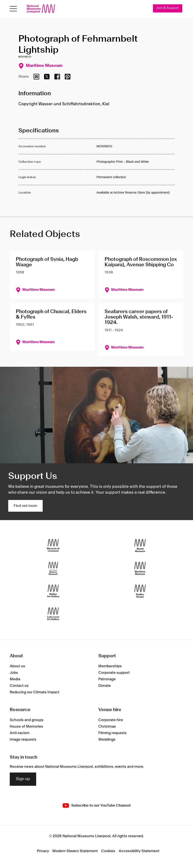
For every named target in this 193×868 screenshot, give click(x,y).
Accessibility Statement (139, 851)
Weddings (107, 740)
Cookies (108, 851)
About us (17, 666)
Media (15, 679)
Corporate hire (111, 720)
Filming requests (113, 733)
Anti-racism (20, 733)
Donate (105, 686)
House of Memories (26, 727)
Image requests (23, 740)
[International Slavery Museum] (53, 568)
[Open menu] (13, 9)
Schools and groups (27, 720)
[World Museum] (140, 546)
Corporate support (114, 673)
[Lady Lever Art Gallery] (53, 614)
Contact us (19, 686)
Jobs (14, 673)
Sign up (23, 779)
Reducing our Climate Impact (35, 692)
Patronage (107, 679)
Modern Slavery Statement (75, 851)
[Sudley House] (140, 591)
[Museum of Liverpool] (53, 546)
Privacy (43, 851)
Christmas (107, 727)
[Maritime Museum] (140, 568)
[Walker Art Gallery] (53, 591)
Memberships (110, 666)
